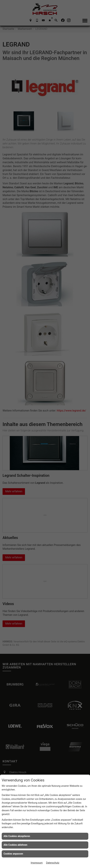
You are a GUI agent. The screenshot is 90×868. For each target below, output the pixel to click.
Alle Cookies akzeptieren (17, 836)
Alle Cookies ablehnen (15, 845)
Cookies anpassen (13, 854)
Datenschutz (53, 863)
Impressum (37, 863)
